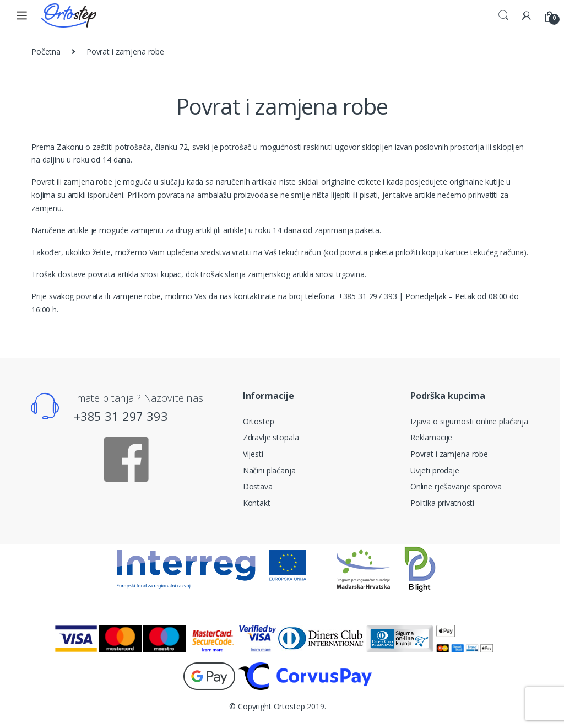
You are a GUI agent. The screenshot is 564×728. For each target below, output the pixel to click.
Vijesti (253, 454)
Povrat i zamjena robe (449, 454)
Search (503, 15)
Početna (46, 52)
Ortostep (259, 421)
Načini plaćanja (269, 470)
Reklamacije (431, 437)
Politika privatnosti (442, 503)
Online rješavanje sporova (456, 486)
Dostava (258, 486)
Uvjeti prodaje (435, 470)
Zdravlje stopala (271, 437)
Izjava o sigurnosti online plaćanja (469, 421)
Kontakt (257, 503)
